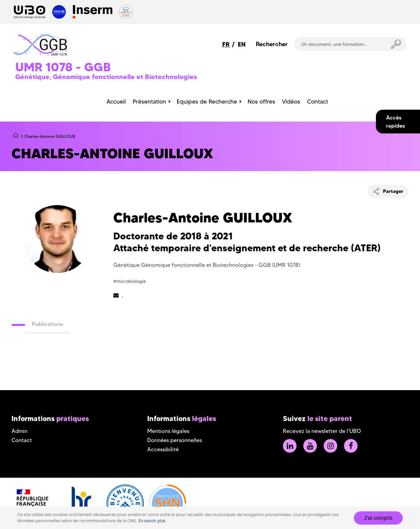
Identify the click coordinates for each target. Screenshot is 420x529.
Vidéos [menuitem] (291, 102)
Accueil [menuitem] (116, 102)
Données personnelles (175, 440)
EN (242, 44)
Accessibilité (163, 449)
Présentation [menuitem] (149, 102)
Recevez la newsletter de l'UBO (322, 431)
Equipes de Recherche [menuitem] (207, 102)
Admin (20, 431)
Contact (22, 440)
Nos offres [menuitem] (261, 102)
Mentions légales (168, 431)
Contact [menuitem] (318, 102)
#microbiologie (130, 281)
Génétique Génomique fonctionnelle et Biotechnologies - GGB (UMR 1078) (207, 265)
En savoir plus (152, 521)
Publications (47, 324)
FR (226, 44)
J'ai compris (378, 518)
